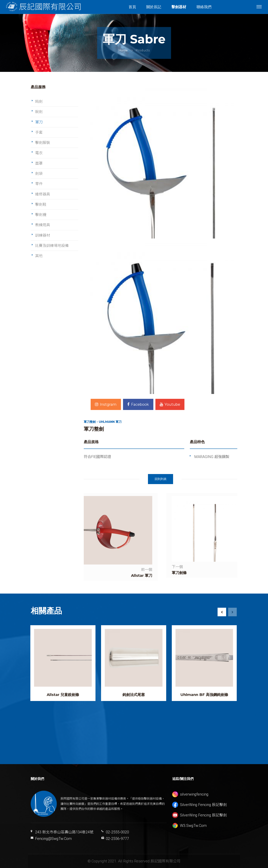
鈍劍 (39, 101)
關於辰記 (154, 7)
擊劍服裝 (43, 143)
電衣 (39, 153)
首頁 (132, 7)
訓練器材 (43, 235)
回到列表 (161, 479)
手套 (39, 132)
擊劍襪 (41, 215)
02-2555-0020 (117, 832)
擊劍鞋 (41, 204)
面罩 (39, 163)
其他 (39, 256)
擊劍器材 (179, 7)
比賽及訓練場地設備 (52, 246)
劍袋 (39, 174)
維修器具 (43, 194)
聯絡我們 (204, 7)
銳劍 (39, 112)
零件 (39, 184)
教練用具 (43, 225)
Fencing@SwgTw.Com (53, 839)
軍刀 (39, 122)
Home (123, 50)
